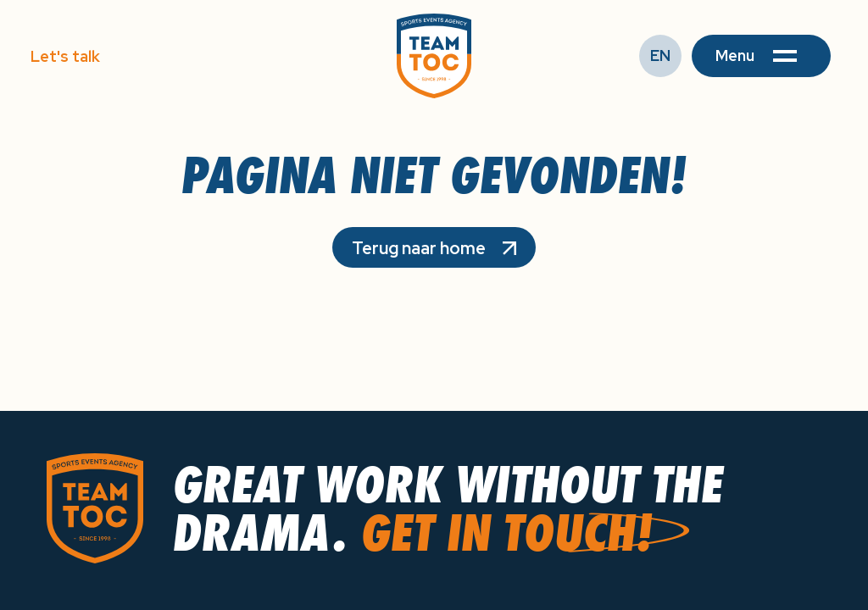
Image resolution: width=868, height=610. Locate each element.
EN (660, 55)
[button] (761, 56)
